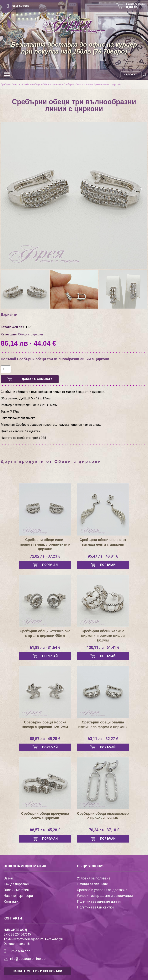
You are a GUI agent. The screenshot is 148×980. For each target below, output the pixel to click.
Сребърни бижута (10, 84)
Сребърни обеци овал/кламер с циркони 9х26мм (103, 816)
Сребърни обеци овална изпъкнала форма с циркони (103, 725)
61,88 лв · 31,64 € (45, 647)
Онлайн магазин (16, 890)
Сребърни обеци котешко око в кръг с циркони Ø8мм (45, 633)
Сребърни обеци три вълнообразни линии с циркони (92, 84)
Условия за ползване (94, 878)
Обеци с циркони (52, 84)
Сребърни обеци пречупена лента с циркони (45, 816)
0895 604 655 (21, 6)
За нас (9, 878)
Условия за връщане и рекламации (105, 896)
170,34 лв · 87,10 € (103, 830)
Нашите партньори (18, 896)
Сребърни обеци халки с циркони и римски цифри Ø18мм (103, 636)
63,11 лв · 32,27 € (103, 739)
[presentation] (7, 189)
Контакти (11, 901)
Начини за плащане (92, 884)
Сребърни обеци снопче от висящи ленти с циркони (103, 542)
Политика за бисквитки (95, 907)
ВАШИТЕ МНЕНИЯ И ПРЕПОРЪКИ (37, 971)
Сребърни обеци (31, 84)
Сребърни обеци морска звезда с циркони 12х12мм (45, 725)
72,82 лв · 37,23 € (45, 556)
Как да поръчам (16, 884)
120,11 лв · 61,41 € (103, 647)
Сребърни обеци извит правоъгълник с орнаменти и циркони (45, 544)
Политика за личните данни (99, 901)
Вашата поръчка (137, 6)
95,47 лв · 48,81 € (103, 556)
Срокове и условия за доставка (102, 890)
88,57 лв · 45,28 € (45, 739)
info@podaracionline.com (29, 959)
